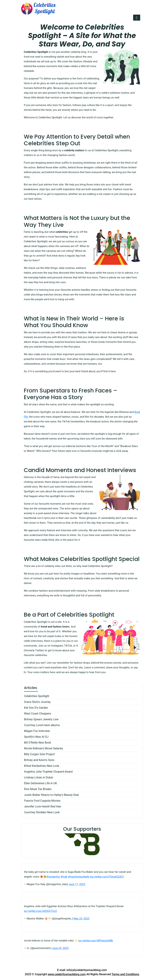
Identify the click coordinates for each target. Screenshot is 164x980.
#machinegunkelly (79, 877)
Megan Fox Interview (37, 731)
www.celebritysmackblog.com (67, 974)
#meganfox (53, 877)
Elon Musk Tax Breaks (38, 789)
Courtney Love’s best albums (42, 725)
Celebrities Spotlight (37, 696)
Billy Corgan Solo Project (39, 754)
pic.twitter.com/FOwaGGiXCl (107, 877)
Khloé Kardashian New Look (42, 766)
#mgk (64, 877)
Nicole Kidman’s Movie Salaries (44, 748)
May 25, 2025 (82, 919)
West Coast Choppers (38, 714)
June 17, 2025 (77, 884)
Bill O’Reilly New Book (38, 743)
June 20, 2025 (60, 948)
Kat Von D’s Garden (36, 708)
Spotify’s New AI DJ (36, 737)
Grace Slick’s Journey (37, 702)
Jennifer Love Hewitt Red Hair (43, 806)
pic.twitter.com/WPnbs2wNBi (96, 941)
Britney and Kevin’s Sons (39, 760)
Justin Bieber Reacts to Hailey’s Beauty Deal (51, 795)
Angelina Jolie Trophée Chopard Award (48, 772)
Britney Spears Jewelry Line (41, 719)
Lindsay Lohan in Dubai (38, 777)
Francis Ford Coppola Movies (42, 801)
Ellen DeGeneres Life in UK (40, 783)
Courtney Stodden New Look (42, 812)
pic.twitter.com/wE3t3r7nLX (40, 911)
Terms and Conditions (125, 974)
